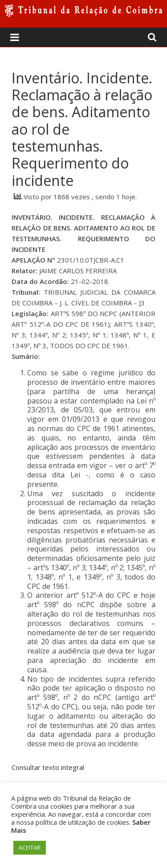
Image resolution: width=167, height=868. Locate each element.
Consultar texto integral (48, 767)
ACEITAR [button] (30, 847)
